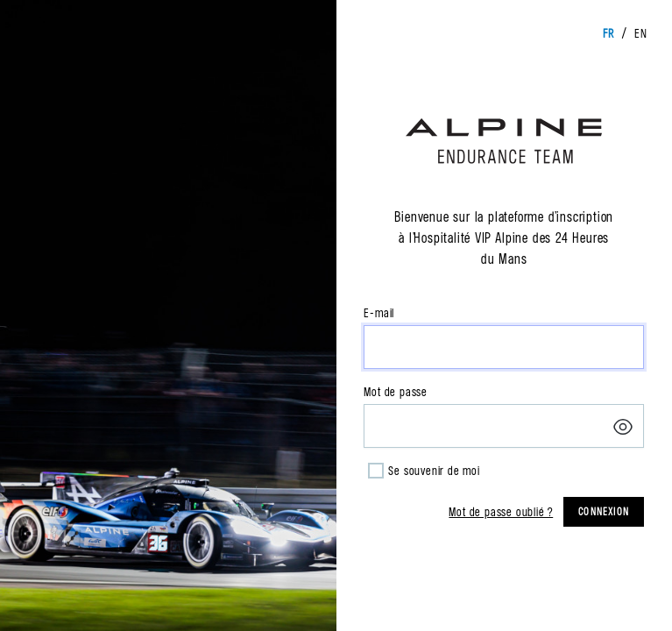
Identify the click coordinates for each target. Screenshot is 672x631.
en (641, 33)
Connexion (604, 511)
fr (608, 33)
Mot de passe (396, 391)
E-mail (379, 312)
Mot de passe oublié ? (501, 511)
